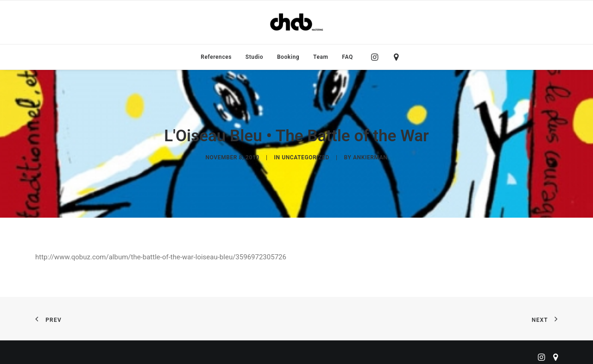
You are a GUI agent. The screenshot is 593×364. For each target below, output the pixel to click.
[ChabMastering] (296, 22)
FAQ (347, 57)
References (216, 57)
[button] (377, 57)
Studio (254, 57)
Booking (288, 57)
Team (321, 57)
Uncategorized (306, 155)
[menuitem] (216, 57)
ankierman (370, 155)
